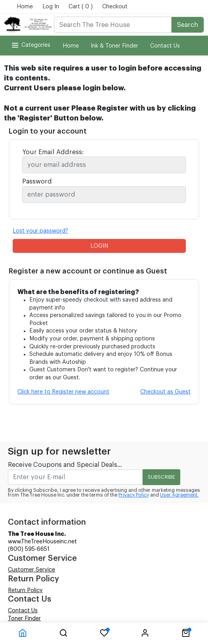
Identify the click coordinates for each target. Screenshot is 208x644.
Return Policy (25, 590)
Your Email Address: (53, 152)
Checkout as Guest (165, 392)
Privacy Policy (134, 495)
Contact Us (165, 46)
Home (25, 7)
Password (37, 182)
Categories (30, 45)
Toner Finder (24, 619)
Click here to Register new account (63, 392)
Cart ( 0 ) (81, 7)
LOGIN (99, 246)
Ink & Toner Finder (114, 46)
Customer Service (31, 570)
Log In (51, 7)
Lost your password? (40, 231)
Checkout (115, 7)
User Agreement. (179, 495)
